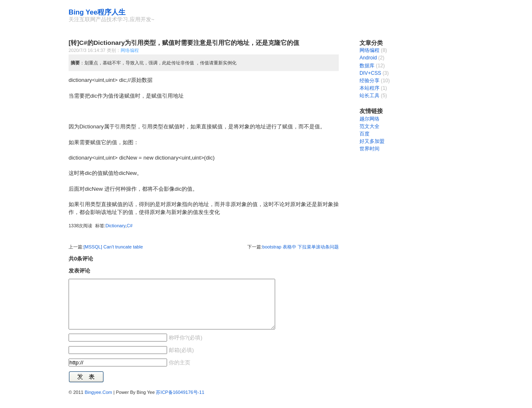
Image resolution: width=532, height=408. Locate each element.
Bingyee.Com (99, 402)
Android (368, 58)
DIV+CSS (370, 73)
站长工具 (369, 96)
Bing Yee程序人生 (97, 12)
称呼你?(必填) (185, 348)
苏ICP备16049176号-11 (180, 402)
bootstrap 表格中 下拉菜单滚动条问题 (300, 247)
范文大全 (369, 126)
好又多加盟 (372, 141)
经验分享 (369, 81)
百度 (365, 134)
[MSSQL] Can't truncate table (113, 247)
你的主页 (179, 372)
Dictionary (116, 226)
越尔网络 (369, 119)
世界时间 (369, 149)
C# (130, 226)
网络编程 (130, 50)
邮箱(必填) (180, 360)
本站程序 (369, 88)
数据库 (367, 66)
